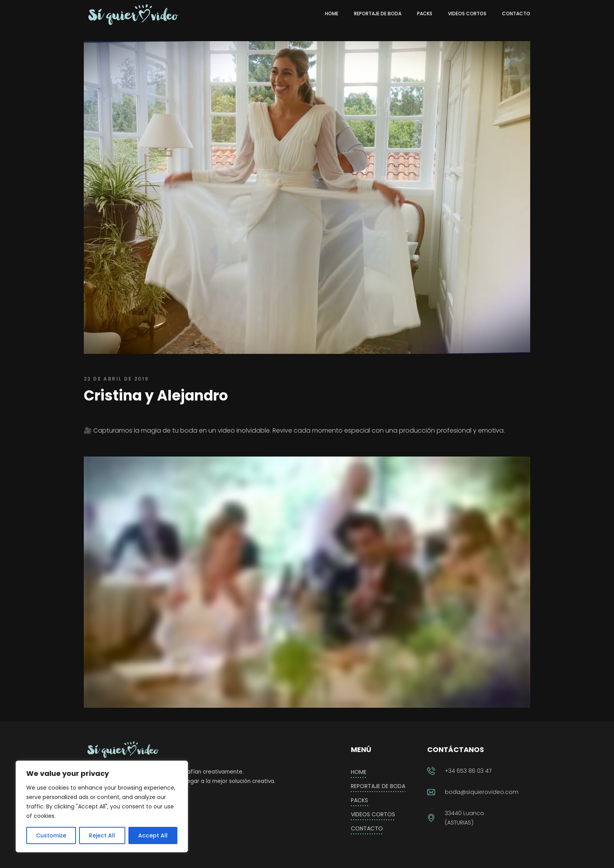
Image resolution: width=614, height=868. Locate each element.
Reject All (102, 835)
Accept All (153, 835)
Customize (51, 835)
